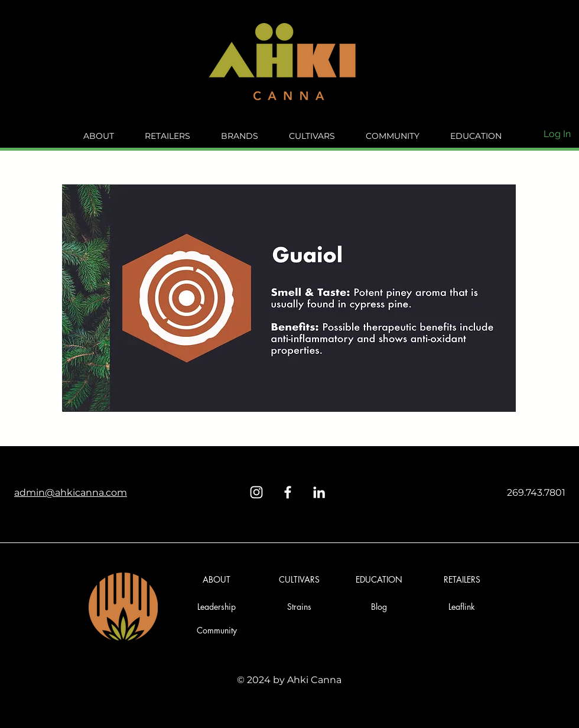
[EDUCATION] (379, 579)
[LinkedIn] (319, 492)
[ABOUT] (217, 579)
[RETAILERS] (462, 579)
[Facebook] (288, 492)
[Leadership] (217, 607)
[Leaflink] (462, 607)
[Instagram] (256, 492)
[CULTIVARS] (299, 579)
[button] (379, 607)
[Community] (217, 630)
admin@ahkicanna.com (71, 493)
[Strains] (299, 607)
